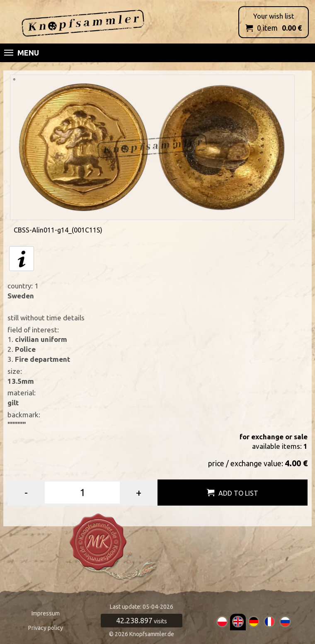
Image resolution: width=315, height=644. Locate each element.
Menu (22, 53)
